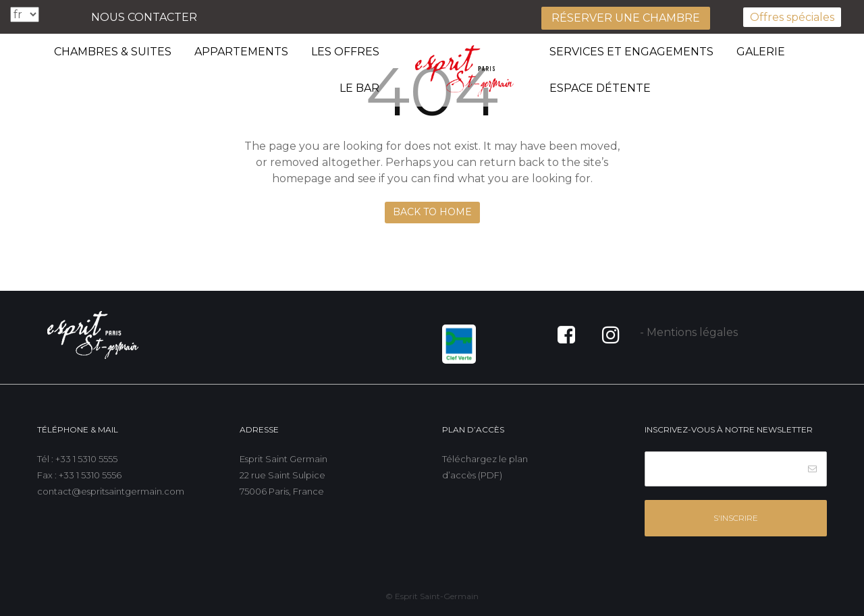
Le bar (359, 88)
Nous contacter (144, 17)
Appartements (241, 52)
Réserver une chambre (626, 18)
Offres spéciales (792, 17)
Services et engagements (631, 52)
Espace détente (600, 88)
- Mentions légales (689, 332)
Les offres (345, 52)
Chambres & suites (113, 52)
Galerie (761, 52)
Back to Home (432, 212)
